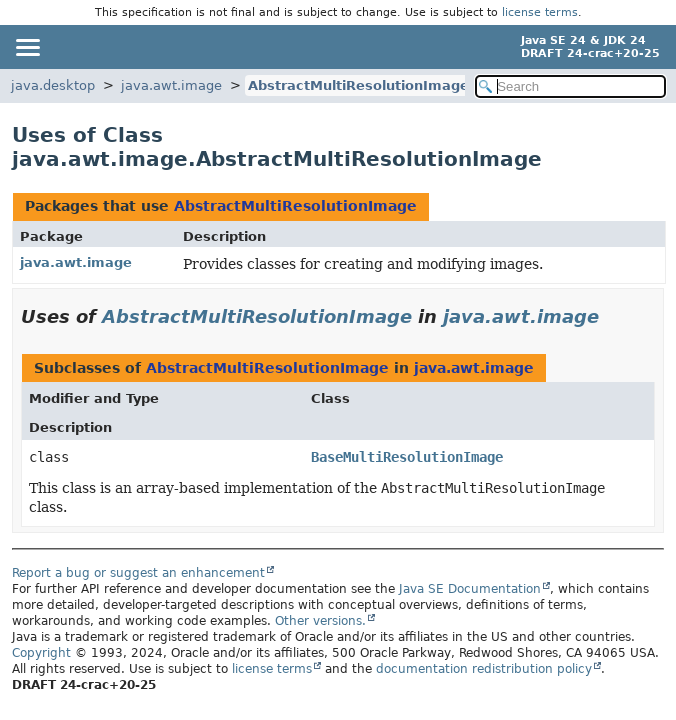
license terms (540, 12)
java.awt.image (171, 85)
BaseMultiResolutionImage (407, 457)
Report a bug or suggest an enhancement (138, 573)
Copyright (41, 653)
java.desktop (53, 85)
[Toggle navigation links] (27, 47)
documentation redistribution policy (484, 669)
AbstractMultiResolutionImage (358, 85)
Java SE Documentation (470, 589)
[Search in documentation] (570, 86)
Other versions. (320, 621)
